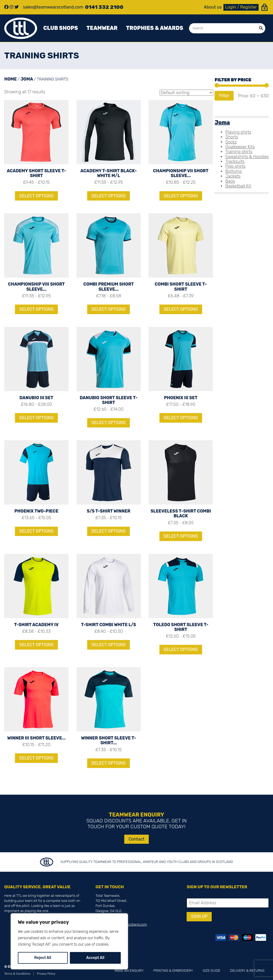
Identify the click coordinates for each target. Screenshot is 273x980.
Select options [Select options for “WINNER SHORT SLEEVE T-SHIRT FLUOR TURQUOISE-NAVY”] (109, 763)
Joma (27, 79)
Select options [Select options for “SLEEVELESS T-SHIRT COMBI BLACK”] (181, 536)
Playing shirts (238, 132)
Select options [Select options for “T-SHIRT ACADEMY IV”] (36, 645)
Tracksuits (235, 161)
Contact (136, 839)
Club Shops (61, 28)
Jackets (233, 176)
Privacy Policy (46, 974)
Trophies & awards (155, 28)
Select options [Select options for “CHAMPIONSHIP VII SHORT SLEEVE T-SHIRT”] (181, 196)
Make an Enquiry (129, 971)
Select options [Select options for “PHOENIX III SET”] (181, 418)
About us (213, 7)
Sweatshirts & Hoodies (247, 157)
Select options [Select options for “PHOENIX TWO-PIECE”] (36, 531)
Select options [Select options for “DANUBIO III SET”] (36, 418)
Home (11, 79)
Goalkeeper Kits (240, 147)
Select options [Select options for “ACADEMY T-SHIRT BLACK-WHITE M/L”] (109, 196)
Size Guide (211, 971)
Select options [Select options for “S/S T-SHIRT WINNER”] (109, 531)
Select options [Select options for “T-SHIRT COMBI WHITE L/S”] (109, 645)
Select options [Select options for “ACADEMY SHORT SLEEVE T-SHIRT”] (36, 196)
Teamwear (102, 28)
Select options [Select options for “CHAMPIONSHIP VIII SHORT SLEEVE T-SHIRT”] (36, 309)
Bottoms (234, 171)
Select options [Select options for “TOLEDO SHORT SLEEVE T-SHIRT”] (181, 649)
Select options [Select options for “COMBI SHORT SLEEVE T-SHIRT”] (181, 309)
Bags (230, 181)
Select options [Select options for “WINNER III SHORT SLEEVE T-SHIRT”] (36, 758)
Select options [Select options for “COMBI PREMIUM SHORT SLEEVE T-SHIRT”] (109, 309)
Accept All (95, 958)
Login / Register (241, 7)
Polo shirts (235, 166)
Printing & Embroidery (173, 971)
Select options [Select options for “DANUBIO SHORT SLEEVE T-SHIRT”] (109, 423)
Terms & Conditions (17, 974)
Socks (231, 142)
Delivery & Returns (247, 971)
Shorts (232, 137)
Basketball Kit (238, 186)
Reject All (43, 958)
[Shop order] (186, 93)
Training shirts (239, 152)
